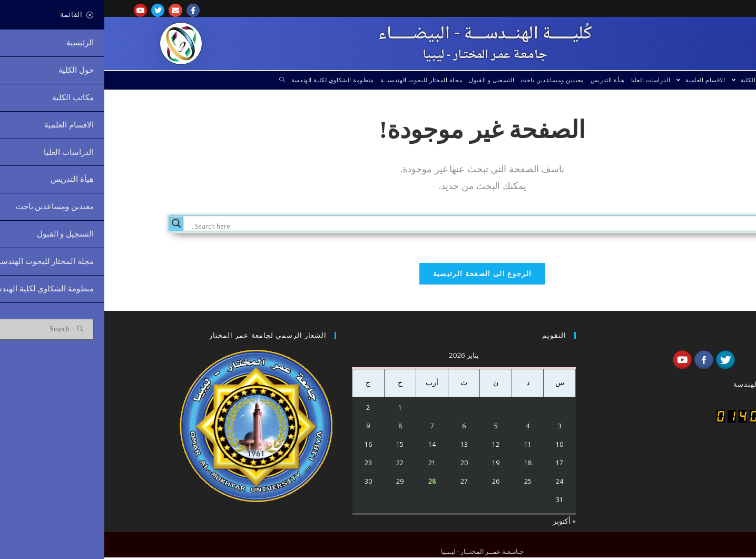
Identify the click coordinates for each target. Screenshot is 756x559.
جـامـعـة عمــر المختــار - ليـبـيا (381, 55)
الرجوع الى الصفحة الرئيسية (378, 276)
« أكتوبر (460, 523)
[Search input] (388, 227)
